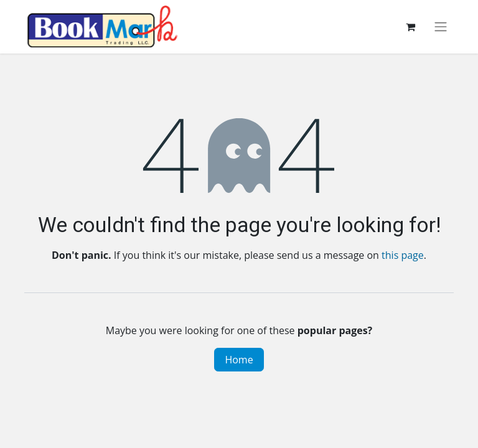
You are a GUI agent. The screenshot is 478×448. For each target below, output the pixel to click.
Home (239, 360)
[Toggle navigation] (441, 27)
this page (403, 255)
